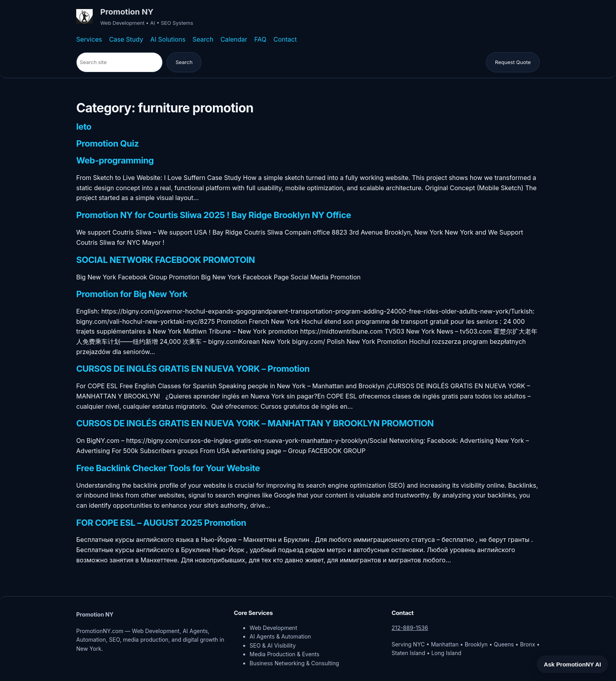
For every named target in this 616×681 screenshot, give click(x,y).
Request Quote (513, 62)
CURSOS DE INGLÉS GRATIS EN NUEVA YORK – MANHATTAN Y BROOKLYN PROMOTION (255, 424)
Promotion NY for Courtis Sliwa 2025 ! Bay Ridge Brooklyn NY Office (214, 215)
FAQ (260, 39)
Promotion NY (127, 12)
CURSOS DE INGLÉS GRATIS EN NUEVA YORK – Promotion (193, 369)
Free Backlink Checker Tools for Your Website (168, 468)
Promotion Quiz (107, 144)
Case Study (126, 39)
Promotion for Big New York (132, 294)
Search (203, 39)
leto (84, 127)
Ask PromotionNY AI (572, 664)
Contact (285, 39)
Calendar (234, 39)
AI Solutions (168, 39)
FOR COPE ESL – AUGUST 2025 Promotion (161, 523)
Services (89, 39)
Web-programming (115, 161)
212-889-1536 (410, 628)
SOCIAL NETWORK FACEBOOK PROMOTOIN (166, 260)
